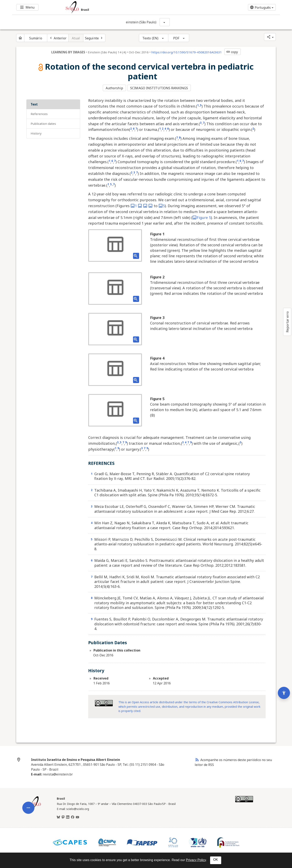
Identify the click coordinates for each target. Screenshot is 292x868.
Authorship (114, 88)
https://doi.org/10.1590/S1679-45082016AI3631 (187, 52)
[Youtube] (77, 817)
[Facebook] (73, 817)
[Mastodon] (63, 817)
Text (34, 104)
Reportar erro (287, 322)
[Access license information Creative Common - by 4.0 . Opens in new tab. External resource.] (104, 703)
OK (216, 860)
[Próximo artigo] (94, 38)
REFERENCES (39, 113)
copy (232, 52)
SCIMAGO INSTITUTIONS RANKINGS (159, 88)
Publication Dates (43, 123)
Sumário (36, 38)
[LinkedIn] (68, 817)
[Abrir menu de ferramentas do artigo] (28, 804)
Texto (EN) (150, 38)
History (36, 133)
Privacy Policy (196, 860)
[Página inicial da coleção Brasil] (34, 807)
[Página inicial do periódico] (20, 38)
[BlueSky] (58, 817)
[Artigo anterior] (58, 38)
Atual (76, 38)
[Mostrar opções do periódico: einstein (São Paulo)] (165, 22)
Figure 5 (202, 217)
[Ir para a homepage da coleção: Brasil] (124, 7)
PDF (176, 38)
